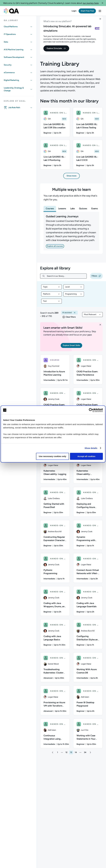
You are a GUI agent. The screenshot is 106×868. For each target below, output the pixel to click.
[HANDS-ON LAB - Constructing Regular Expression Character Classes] (55, 538)
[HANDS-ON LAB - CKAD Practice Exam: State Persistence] (88, 372)
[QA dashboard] (11, 11)
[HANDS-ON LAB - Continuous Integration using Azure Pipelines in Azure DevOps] (55, 736)
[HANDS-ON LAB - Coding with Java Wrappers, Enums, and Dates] (55, 604)
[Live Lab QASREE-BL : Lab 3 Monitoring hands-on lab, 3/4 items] (55, 157)
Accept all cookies (86, 456)
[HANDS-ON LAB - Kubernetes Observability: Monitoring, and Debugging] (88, 471)
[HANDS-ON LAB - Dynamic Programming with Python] (88, 538)
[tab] (50, 211)
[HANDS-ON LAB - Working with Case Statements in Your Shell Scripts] (88, 736)
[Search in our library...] (66, 279)
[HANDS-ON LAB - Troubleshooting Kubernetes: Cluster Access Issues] (55, 670)
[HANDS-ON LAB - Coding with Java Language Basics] (55, 637)
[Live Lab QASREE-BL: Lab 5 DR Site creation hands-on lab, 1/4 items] (55, 125)
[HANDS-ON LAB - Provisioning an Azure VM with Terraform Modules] (55, 703)
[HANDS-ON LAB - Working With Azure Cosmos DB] (88, 670)
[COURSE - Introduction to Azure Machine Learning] (55, 372)
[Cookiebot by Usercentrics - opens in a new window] (91, 410)
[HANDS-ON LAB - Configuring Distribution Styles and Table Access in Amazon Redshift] (88, 637)
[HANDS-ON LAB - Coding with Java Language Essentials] (88, 604)
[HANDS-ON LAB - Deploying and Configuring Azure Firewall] (88, 504)
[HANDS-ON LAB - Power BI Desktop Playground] (88, 703)
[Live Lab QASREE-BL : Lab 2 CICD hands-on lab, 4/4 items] (88, 157)
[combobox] (51, 290)
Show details (91, 448)
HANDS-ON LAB (58, 115)
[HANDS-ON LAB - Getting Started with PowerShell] (55, 504)
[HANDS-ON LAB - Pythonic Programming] (55, 571)
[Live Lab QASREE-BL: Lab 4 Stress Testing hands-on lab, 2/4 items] (88, 125)
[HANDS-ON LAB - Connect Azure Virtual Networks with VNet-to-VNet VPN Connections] (88, 571)
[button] (102, 3)
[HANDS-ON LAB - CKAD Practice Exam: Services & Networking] (55, 405)
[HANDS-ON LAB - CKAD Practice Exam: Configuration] (88, 405)
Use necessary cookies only (52, 456)
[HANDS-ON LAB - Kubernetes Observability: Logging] (55, 471)
